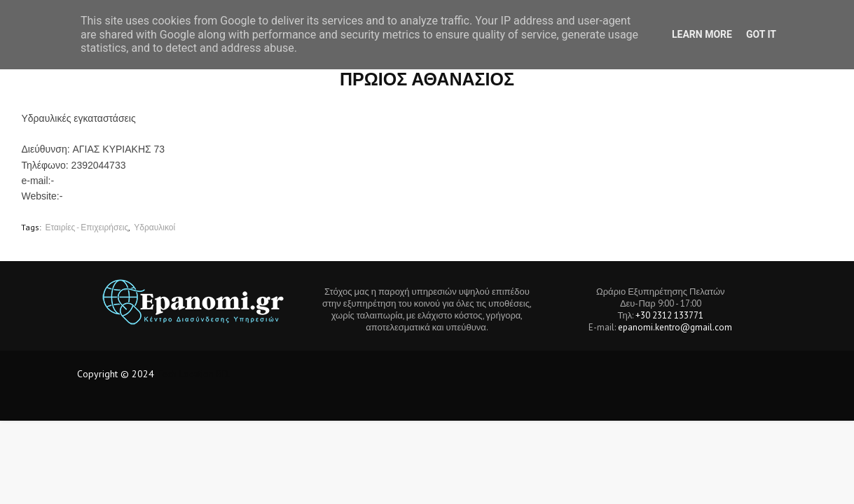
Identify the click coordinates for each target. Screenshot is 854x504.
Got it (761, 34)
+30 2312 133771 (669, 315)
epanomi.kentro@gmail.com (675, 327)
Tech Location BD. (194, 374)
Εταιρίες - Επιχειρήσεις (87, 227)
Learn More (702, 34)
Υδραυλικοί (154, 227)
